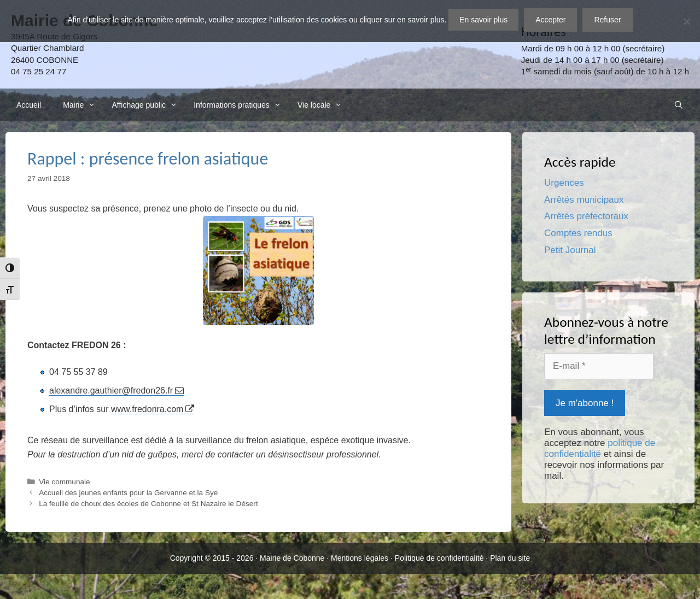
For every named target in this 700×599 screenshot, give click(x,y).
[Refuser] (686, 21)
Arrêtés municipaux (584, 200)
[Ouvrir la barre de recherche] (679, 105)
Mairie (82, 105)
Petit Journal (570, 250)
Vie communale (64, 482)
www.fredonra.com (147, 409)
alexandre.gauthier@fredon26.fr (111, 390)
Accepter (550, 20)
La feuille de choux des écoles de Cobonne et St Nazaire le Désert (148, 504)
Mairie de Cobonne (292, 558)
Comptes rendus (578, 233)
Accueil (29, 105)
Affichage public (147, 105)
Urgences (564, 183)
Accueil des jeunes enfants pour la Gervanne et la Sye (128, 493)
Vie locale (323, 105)
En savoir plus (483, 20)
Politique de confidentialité (439, 558)
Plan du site (510, 558)
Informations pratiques (240, 105)
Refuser (607, 20)
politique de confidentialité (600, 448)
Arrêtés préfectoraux (586, 216)
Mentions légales (360, 558)
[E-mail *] (599, 366)
